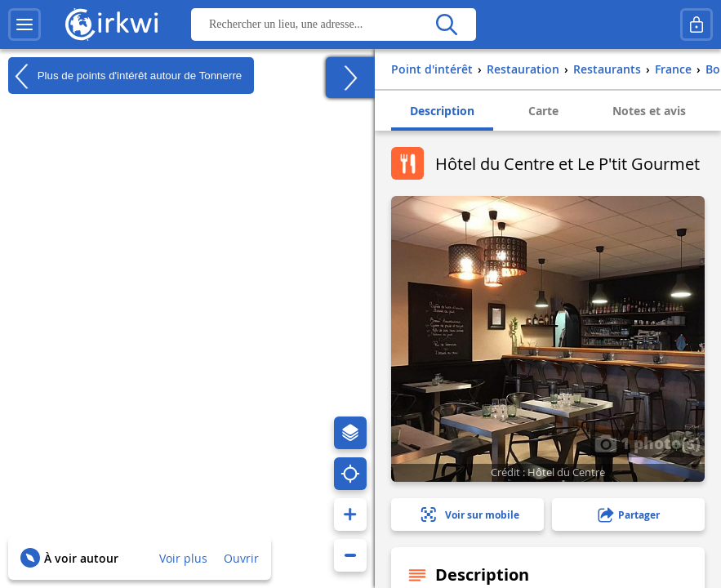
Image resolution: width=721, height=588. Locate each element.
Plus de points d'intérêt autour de (125, 76)
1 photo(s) (648, 443)
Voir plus (183, 558)
